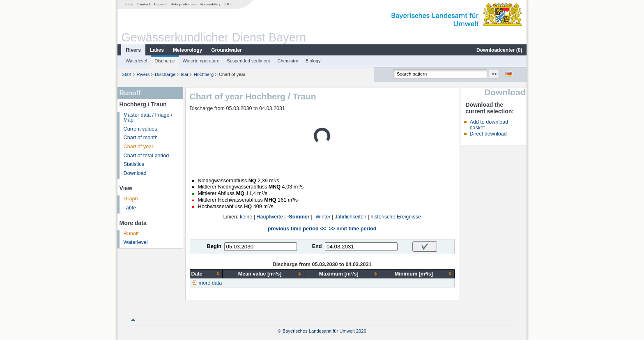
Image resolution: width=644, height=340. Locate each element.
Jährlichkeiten (351, 217)
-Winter (322, 217)
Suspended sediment (248, 61)
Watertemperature (201, 61)
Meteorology (187, 50)
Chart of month (141, 138)
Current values (140, 129)
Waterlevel (136, 61)
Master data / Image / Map (148, 118)
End (317, 246)
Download (135, 173)
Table (130, 208)
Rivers (133, 50)
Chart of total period (146, 156)
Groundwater (227, 50)
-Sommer (298, 217)
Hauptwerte (269, 217)
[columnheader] (206, 274)
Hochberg (204, 74)
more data (210, 283)
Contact (144, 4)
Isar (185, 74)
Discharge (165, 61)
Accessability (210, 4)
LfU (228, 4)
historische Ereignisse (396, 217)
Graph (131, 199)
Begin (214, 246)
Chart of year (139, 147)
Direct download (488, 134)
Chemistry (287, 61)
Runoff (131, 234)
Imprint (160, 4)
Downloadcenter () (499, 50)
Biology (313, 61)
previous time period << (297, 229)
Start (129, 4)
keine (246, 217)
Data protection (183, 4)
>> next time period (353, 229)
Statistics (134, 164)
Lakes (157, 50)
